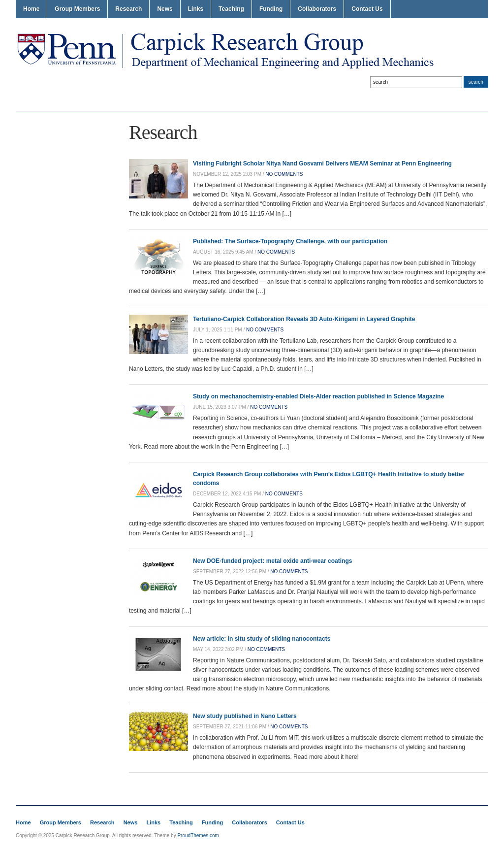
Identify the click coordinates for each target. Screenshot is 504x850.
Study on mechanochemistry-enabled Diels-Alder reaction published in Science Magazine (318, 396)
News (165, 9)
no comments (284, 174)
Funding (271, 9)
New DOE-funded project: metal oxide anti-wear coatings (272, 561)
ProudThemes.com (198, 835)
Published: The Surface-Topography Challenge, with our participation (290, 241)
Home (31, 9)
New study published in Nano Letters (245, 716)
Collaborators (317, 9)
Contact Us (367, 9)
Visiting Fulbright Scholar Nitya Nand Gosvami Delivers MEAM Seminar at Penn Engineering (322, 163)
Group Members (77, 9)
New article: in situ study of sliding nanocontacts (262, 639)
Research (128, 9)
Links (196, 9)
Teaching (231, 9)
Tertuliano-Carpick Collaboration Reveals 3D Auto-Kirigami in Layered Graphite (304, 319)
